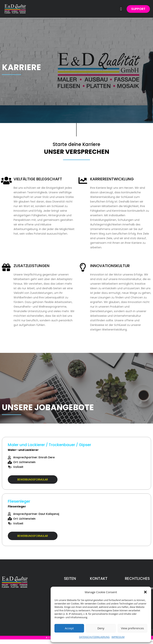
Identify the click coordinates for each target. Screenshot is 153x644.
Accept (69, 628)
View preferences (132, 628)
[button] (145, 592)
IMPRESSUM (118, 637)
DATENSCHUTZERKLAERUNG (94, 637)
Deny (101, 628)
